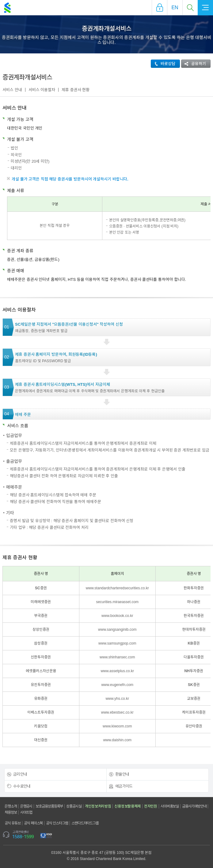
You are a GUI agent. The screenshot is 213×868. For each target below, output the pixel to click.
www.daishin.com (117, 740)
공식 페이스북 (33, 823)
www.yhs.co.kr (117, 699)
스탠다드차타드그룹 (85, 823)
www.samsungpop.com (117, 643)
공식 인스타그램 (57, 823)
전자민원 (151, 806)
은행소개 (11, 806)
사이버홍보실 (170, 806)
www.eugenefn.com (117, 685)
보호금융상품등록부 (49, 806)
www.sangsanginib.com (117, 630)
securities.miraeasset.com (117, 602)
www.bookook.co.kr (117, 616)
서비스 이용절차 (42, 90)
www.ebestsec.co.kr (117, 712)
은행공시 (26, 806)
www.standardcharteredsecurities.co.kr (117, 588)
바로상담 (163, 64)
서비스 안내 (12, 90)
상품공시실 (74, 806)
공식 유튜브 (13, 823)
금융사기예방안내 (194, 806)
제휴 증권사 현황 (76, 90)
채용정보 (11, 812)
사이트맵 (26, 812)
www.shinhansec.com (117, 657)
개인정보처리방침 (98, 806)
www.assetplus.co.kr (117, 671)
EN (175, 8)
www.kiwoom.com (117, 726)
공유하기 (194, 64)
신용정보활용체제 (127, 806)
